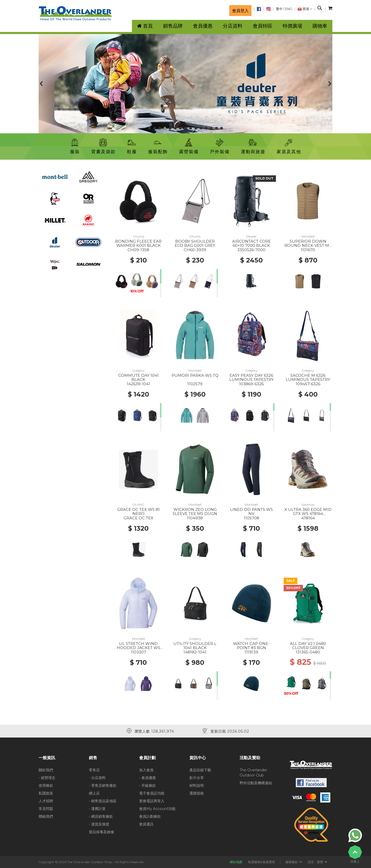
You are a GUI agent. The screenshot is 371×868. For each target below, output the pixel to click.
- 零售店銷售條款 (103, 785)
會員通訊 (146, 824)
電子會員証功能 (152, 793)
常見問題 (46, 809)
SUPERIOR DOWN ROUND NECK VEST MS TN (308, 245)
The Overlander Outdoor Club (253, 773)
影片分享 (197, 778)
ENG (289, 9)
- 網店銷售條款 (101, 816)
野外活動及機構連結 (256, 783)
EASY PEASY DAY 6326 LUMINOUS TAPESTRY (251, 378)
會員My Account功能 (157, 809)
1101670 (308, 250)
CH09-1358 (138, 250)
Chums (138, 236)
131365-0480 (308, 652)
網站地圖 (236, 862)
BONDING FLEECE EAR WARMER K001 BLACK (138, 243)
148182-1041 (195, 652)
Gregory (138, 370)
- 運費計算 (97, 809)
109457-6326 (308, 384)
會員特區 (263, 26)
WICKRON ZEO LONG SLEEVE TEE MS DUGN (195, 512)
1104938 (195, 518)
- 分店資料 (97, 778)
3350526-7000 (251, 250)
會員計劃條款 (150, 816)
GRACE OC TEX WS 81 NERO (138, 512)
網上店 (94, 793)
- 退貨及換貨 (99, 824)
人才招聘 (46, 801)
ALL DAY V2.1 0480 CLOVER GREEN (308, 646)
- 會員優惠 (147, 778)
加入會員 (146, 770)
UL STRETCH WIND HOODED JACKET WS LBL (138, 648)
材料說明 (197, 785)
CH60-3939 (195, 250)
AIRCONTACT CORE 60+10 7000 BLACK (251, 243)
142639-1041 (138, 384)
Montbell (308, 236)
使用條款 (46, 785)
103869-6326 (251, 384)
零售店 (94, 770)
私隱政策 (46, 793)
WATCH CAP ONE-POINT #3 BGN (251, 646)
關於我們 (46, 770)
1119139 (251, 652)
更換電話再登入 (152, 801)
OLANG (138, 505)
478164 (308, 518)
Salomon (308, 505)
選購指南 (197, 793)
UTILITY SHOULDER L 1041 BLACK (195, 646)
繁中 (279, 9)
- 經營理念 (47, 778)
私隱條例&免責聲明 (262, 862)
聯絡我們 (46, 816)
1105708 (251, 518)
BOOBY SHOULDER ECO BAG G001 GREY (195, 243)
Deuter (251, 236)
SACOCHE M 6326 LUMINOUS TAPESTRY (308, 378)
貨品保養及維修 (102, 832)
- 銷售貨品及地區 (103, 801)
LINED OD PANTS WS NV (251, 512)
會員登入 (240, 11)
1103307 (138, 652)
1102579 (195, 384)
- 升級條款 (147, 785)
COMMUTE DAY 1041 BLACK (138, 378)
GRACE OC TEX (138, 518)
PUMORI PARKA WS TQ (195, 375)
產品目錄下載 (200, 770)
